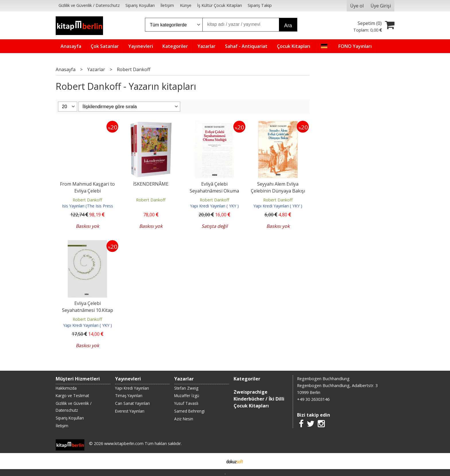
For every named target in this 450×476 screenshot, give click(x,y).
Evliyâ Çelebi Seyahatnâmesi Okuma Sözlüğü (214, 191)
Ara (288, 26)
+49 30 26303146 (313, 399)
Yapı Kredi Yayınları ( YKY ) (214, 206)
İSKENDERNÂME (151, 184)
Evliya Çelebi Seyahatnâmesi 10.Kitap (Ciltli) (88, 310)
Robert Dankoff (87, 200)
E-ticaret (216, 461)
